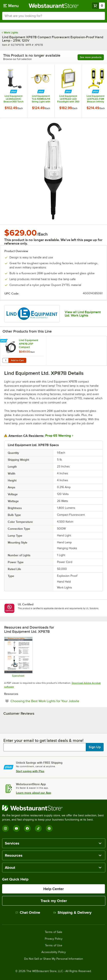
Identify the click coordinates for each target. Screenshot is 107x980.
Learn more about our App (34, 793)
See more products (91, 57)
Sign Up (95, 747)
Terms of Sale (53, 932)
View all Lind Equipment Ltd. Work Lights (83, 314)
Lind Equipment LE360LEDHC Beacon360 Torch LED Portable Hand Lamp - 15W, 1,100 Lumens (14, 99)
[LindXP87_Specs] (18, 657)
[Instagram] (5, 828)
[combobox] (53, 16)
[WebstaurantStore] (53, 808)
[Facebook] (27, 828)
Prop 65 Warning (58, 436)
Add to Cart (17, 360)
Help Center (53, 889)
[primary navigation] (11, 6)
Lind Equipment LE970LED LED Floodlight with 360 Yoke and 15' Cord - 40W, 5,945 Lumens (68, 99)
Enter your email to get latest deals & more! (43, 740)
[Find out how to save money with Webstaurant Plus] (14, 92)
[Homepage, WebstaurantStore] (53, 6)
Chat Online (28, 912)
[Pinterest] (49, 828)
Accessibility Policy (54, 952)
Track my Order (54, 901)
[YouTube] (16, 828)
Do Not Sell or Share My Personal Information (54, 959)
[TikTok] (38, 828)
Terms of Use (54, 946)
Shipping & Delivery (72, 912)
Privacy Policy (54, 939)
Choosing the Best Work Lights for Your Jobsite (57, 701)
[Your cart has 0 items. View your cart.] (98, 6)
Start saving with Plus (30, 771)
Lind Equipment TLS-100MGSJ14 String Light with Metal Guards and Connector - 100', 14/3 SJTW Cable (41, 99)
